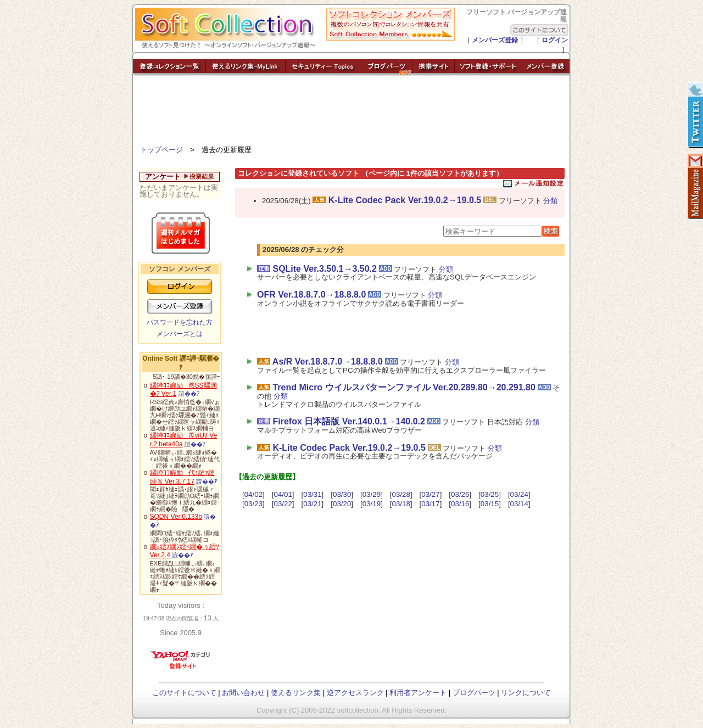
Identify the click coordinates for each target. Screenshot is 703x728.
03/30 (342, 494)
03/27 (430, 494)
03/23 (253, 504)
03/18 (401, 504)
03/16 (460, 504)
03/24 (519, 494)
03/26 (460, 494)
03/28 (401, 494)
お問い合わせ (243, 693)
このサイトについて (184, 693)
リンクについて (526, 693)
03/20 (342, 504)
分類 (550, 201)
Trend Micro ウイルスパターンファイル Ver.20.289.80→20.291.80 (404, 387)
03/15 (490, 504)
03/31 (312, 494)
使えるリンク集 (296, 693)
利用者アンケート (418, 693)
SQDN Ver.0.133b (176, 517)
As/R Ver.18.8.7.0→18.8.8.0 (328, 362)
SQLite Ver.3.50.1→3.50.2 (324, 269)
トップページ (161, 150)
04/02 (253, 494)
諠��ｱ (189, 394)
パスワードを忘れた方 (180, 322)
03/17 (430, 504)
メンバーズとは (180, 334)
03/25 (490, 494)
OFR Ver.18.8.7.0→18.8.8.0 (311, 295)
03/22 (283, 504)
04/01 (283, 494)
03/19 (372, 504)
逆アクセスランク (355, 693)
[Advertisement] (351, 113)
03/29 (372, 494)
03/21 (312, 504)
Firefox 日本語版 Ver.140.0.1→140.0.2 (348, 421)
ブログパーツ (474, 693)
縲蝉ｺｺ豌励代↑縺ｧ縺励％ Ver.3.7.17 (182, 477)
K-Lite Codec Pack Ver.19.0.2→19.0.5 (405, 200)
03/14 (519, 504)
